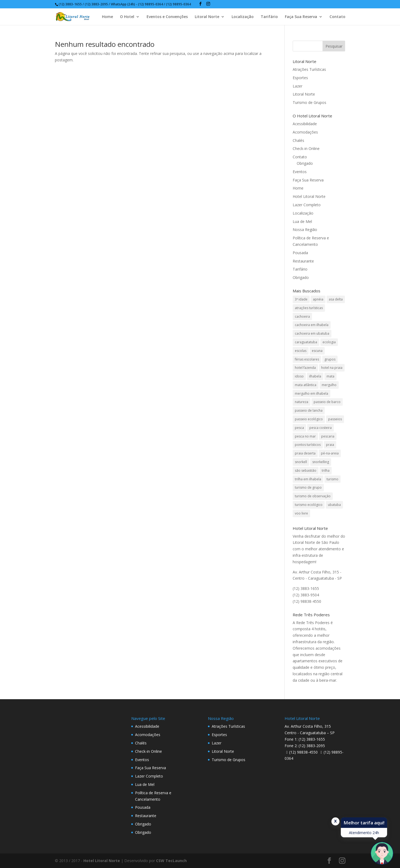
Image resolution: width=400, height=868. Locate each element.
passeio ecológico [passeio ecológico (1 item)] (309, 419)
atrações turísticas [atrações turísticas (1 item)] (309, 308)
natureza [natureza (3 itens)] (302, 402)
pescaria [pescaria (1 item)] (328, 436)
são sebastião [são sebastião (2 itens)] (306, 470)
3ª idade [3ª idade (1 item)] (301, 299)
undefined (174, 861)
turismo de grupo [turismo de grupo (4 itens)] (308, 487)
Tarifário (269, 17)
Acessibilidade (305, 124)
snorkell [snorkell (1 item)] (301, 462)
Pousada (300, 253)
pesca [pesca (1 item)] (299, 428)
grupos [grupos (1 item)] (330, 359)
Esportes (300, 78)
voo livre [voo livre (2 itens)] (301, 513)
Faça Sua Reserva (301, 17)
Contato (337, 17)
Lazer (298, 86)
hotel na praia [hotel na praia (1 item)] (332, 368)
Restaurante (303, 261)
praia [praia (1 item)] (330, 445)
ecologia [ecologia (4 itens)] (329, 342)
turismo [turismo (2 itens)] (332, 479)
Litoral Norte (207, 17)
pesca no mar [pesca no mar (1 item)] (305, 436)
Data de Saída (111, 852)
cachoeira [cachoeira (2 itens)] (302, 316)
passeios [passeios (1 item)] (335, 419)
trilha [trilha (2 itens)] (326, 470)
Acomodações (305, 132)
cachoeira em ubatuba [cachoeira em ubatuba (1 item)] (312, 333)
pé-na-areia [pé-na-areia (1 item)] (330, 453)
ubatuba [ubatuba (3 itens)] (334, 505)
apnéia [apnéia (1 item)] (318, 299)
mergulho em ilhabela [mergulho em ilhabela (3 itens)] (311, 393)
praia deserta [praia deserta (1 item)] (305, 453)
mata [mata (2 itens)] (330, 376)
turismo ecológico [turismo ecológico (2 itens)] (309, 505)
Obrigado (305, 163)
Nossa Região (305, 230)
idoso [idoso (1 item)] (299, 376)
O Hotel (127, 17)
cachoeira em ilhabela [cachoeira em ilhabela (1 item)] (312, 325)
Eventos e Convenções (167, 17)
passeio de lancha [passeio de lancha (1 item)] (309, 410)
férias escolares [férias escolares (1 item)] (307, 359)
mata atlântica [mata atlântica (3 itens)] (306, 385)
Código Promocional (268, 852)
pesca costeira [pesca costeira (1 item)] (321, 428)
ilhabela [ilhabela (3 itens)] (315, 376)
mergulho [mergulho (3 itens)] (329, 385)
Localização (243, 17)
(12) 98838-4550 (303, 752)
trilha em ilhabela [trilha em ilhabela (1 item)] (308, 479)
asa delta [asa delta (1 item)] (336, 299)
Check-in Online (306, 148)
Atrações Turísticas (309, 69)
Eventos (300, 172)
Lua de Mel (302, 221)
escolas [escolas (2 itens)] (301, 351)
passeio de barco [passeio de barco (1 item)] (327, 402)
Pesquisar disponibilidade (327, 861)
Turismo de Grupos (309, 102)
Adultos (156, 852)
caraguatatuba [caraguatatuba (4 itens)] (306, 342)
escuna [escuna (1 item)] (317, 351)
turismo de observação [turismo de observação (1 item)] (313, 496)
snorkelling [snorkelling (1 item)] (321, 462)
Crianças (208, 852)
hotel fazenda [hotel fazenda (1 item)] (305, 368)
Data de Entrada (62, 852)
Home (107, 17)
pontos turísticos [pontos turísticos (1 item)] (308, 445)
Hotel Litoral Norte (309, 196)
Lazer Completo (307, 205)
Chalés (298, 140)
